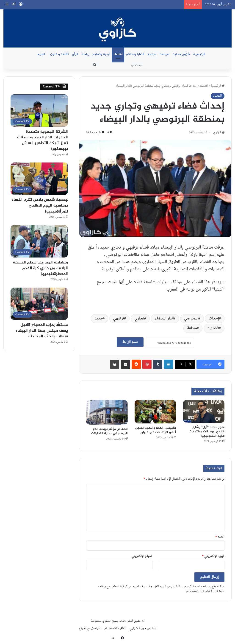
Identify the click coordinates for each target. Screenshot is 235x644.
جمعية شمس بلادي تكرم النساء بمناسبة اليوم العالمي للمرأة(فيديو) (40, 206)
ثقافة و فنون (59, 54)
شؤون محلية (181, 54)
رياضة (85, 54)
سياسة (164, 54)
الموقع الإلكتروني (142, 556)
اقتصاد (118, 54)
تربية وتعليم (101, 54)
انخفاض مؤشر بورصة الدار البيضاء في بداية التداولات (109, 431)
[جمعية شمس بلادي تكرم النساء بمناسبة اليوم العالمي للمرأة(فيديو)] (39, 179)
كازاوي (217, 133)
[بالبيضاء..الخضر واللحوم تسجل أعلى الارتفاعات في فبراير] (155, 412)
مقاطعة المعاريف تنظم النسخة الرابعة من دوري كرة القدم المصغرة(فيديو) (40, 268)
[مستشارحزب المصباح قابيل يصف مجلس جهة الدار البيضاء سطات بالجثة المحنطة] (39, 304)
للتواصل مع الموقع (90, 628)
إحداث (214, 319)
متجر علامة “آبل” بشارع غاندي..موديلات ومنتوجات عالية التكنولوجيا (207, 432)
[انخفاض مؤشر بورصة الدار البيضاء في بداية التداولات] (107, 412)
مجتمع (152, 54)
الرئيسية (199, 54)
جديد (99, 319)
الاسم (220, 537)
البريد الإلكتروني (213, 556)
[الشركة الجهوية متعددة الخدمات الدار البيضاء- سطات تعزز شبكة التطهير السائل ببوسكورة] (39, 111)
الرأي (75, 54)
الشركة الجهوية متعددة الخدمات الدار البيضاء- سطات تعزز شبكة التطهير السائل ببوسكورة (42, 140)
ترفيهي (119, 319)
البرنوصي (191, 319)
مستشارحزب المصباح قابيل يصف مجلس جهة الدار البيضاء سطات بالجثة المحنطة (42, 331)
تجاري (139, 319)
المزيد (41, 54)
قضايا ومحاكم (135, 54)
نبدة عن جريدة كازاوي (143, 628)
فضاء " (213, 328)
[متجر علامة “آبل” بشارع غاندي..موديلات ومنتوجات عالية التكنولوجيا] (204, 411)
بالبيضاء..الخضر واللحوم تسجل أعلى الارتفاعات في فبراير (156, 430)
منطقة (192, 328)
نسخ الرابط (130, 342)
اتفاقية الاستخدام (115, 628)
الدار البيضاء (164, 319)
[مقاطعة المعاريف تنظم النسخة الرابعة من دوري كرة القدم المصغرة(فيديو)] (39, 241)
